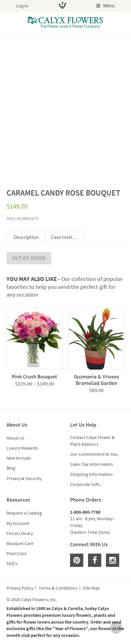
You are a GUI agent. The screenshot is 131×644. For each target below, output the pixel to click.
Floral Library (20, 533)
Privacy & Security (24, 478)
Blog (11, 468)
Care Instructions (68, 237)
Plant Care (17, 553)
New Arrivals (19, 458)
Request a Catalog (24, 513)
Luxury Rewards (22, 448)
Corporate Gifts (85, 484)
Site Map (91, 588)
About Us (15, 438)
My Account (18, 523)
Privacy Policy (20, 588)
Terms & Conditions (58, 588)
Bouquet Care (20, 543)
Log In (22, 6)
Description (26, 237)
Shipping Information (91, 474)
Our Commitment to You (94, 454)
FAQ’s (12, 563)
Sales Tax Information (92, 464)
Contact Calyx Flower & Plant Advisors (92, 441)
